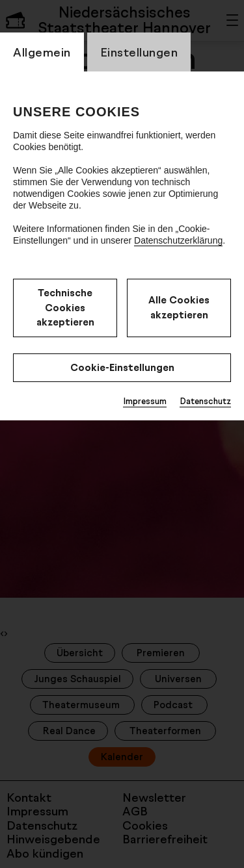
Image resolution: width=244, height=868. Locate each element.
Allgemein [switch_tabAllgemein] (42, 52)
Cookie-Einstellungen (122, 367)
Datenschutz (205, 401)
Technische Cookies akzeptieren (65, 307)
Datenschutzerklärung (178, 240)
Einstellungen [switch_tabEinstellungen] (139, 52)
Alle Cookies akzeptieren (179, 307)
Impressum (145, 401)
